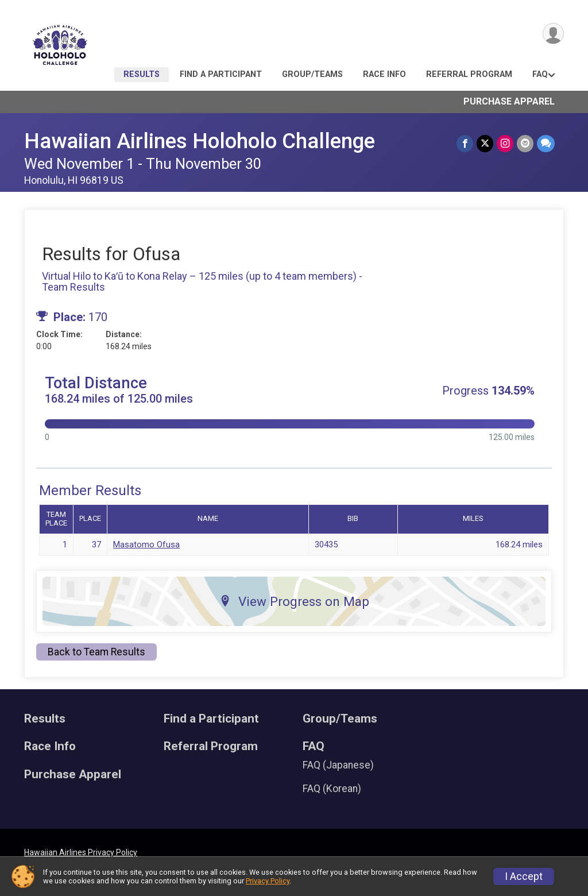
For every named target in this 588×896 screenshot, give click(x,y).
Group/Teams (312, 74)
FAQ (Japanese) (338, 765)
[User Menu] (553, 34)
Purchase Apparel (509, 101)
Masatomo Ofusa (146, 544)
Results (142, 74)
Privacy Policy (268, 881)
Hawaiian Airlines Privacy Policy (81, 852)
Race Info (384, 74)
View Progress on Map (294, 601)
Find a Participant (221, 74)
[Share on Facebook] (465, 143)
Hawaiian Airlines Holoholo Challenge (200, 141)
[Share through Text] (546, 143)
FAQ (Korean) (332, 789)
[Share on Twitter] (485, 143)
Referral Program (469, 74)
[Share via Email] (525, 143)
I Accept (524, 876)
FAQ (540, 74)
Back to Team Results (96, 652)
